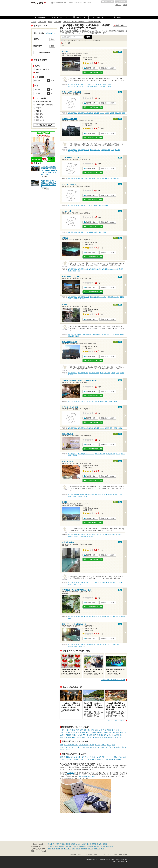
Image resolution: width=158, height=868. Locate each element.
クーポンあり (83, 40)
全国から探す (50, 33)
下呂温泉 (75, 846)
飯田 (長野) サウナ (94, 179)
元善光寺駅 (90, 86)
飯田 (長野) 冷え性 (95, 150)
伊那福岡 (100, 735)
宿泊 (62, 745)
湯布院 (103, 846)
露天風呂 (98, 745)
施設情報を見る (91, 68)
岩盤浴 (39, 111)
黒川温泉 (97, 846)
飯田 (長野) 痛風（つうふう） (98, 297)
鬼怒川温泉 (109, 846)
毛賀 (62, 733)
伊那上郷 (93, 733)
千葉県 (62, 844)
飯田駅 (112, 113)
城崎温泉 (68, 846)
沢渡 (65, 737)
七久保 (80, 735)
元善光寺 (100, 733)
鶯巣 (74, 730)
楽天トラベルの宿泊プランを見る (93, 72)
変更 (52, 39)
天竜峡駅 (75, 456)
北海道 (89, 844)
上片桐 (62, 735)
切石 (80, 733)
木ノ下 (92, 737)
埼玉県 (57, 844)
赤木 (62, 737)
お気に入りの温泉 (108, 2)
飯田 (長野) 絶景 (106, 150)
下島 (69, 737)
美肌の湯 (89, 747)
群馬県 (73, 844)
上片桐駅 (70, 537)
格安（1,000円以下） (71, 745)
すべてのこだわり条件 (44, 125)
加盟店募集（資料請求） (77, 854)
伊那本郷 (86, 735)
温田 (85, 730)
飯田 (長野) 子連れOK (95, 269)
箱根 (56, 846)
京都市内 (91, 849)
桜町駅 (96, 86)
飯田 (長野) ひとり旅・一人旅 (110, 269)
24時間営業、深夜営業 (44, 105)
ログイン (118, 5)
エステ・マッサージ (67, 747)
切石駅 (96, 232)
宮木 (116, 737)
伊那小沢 (68, 730)
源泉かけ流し (116, 747)
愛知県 (99, 844)
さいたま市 (67, 849)
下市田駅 (109, 86)
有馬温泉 (62, 846)
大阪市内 (84, 849)
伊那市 (74, 737)
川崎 (54, 849)
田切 (95, 735)
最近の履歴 (121, 2)
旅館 (113, 745)
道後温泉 (90, 846)
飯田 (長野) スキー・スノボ (96, 535)
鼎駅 (123, 113)
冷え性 (92, 745)
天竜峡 (109, 730)
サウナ (104, 745)
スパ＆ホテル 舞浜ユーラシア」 (89, 776)
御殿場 (78, 849)
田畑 (84, 737)
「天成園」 (71, 773)
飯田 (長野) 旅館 (111, 454)
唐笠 (97, 730)
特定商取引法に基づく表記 (107, 859)
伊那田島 (68, 735)
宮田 (121, 735)
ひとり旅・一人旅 (80, 747)
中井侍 (62, 730)
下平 (114, 733)
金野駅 (79, 584)
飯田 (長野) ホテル (99, 113)
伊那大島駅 (90, 537)
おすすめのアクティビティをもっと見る (113, 680)
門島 (93, 730)
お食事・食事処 (84, 745)
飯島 (91, 735)
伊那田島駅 (83, 537)
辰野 (120, 737)
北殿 (88, 737)
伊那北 (79, 737)
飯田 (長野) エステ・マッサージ (87, 84)
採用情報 (125, 859)
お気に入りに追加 (108, 68)
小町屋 (106, 735)
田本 (89, 730)
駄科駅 (70, 299)
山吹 (118, 733)
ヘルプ (115, 854)
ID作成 (125, 5)
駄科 (121, 730)
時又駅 (77, 336)
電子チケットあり (69, 40)
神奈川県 (51, 844)
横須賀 (58, 849)
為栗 (81, 730)
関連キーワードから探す (39, 851)
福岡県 (105, 844)
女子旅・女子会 (65, 750)
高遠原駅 (76, 537)
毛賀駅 (122, 297)
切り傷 (106, 759)
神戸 (102, 849)
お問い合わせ (123, 854)
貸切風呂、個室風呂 (97, 759)
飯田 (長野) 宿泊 (72, 84)
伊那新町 (111, 737)
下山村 (73, 733)
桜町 (88, 733)
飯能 (73, 849)
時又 (117, 730)
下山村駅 (118, 150)
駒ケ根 (111, 735)
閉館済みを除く (96, 40)
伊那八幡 (67, 733)
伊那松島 (98, 737)
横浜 (50, 849)
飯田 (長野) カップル (113, 297)
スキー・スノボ (84, 759)
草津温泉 (51, 846)
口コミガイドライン (105, 854)
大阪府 (84, 844)
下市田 (106, 733)
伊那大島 (123, 733)
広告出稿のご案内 (91, 854)
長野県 (94, 844)
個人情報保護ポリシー (93, 859)
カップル (108, 747)
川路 (114, 730)
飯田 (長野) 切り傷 (98, 334)
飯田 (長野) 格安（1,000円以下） (77, 86)
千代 (104, 730)
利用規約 (118, 859)
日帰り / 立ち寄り (43, 69)
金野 (101, 730)
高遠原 (74, 735)
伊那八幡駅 (76, 299)
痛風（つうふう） (99, 747)
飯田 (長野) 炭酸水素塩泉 (75, 334)
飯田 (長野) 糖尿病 (83, 373)
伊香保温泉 (83, 846)
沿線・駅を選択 (44, 52)
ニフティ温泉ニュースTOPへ (116, 721)
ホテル (109, 745)
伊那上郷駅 (102, 86)
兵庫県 (68, 844)
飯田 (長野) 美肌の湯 (83, 150)
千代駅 (70, 584)
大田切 (116, 735)
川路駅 (70, 456)
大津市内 (97, 849)
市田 (110, 733)
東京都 (78, 844)
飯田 (84, 733)
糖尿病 (124, 747)
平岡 (77, 730)
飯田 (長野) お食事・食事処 (104, 84)
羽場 (106, 737)
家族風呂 (39, 117)
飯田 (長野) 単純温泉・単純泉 (76, 494)
